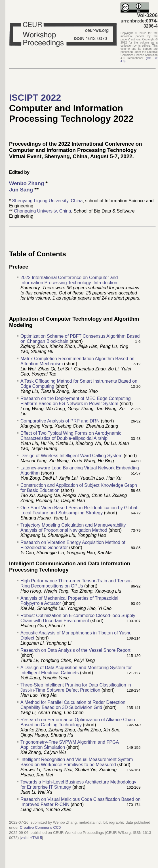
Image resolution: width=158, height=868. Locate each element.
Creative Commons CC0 (40, 827)
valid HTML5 (31, 838)
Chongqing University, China (43, 211)
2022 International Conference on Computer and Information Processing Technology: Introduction (69, 280)
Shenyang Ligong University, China (48, 201)
